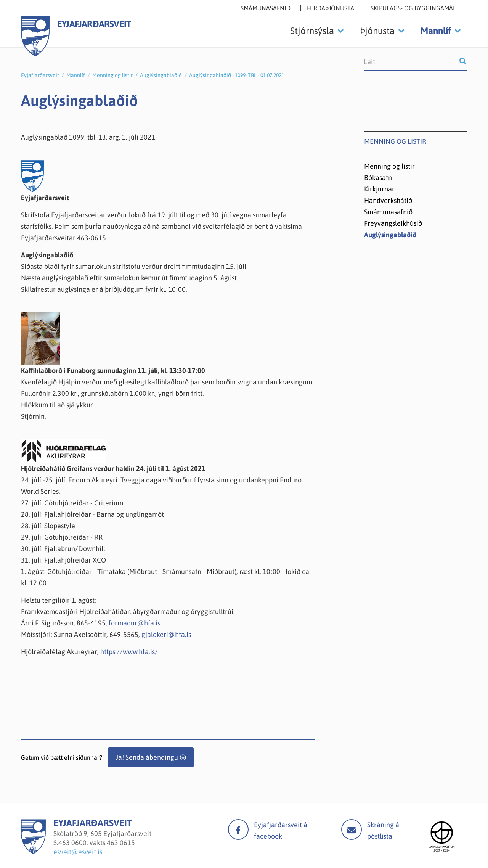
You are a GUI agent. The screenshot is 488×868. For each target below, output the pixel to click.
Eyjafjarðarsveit (40, 75)
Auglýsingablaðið (161, 75)
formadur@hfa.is (134, 623)
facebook (238, 829)
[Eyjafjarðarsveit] (33, 852)
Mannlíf (76, 75)
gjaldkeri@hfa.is (166, 634)
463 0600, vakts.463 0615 (97, 843)
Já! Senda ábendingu (147, 757)
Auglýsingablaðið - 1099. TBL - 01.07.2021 (237, 75)
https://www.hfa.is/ (129, 652)
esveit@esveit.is (78, 852)
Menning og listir (112, 75)
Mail (352, 829)
